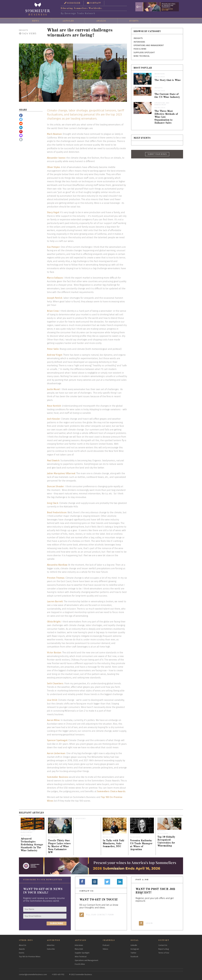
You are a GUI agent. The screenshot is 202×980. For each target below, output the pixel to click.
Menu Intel (79, 949)
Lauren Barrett (55, 601)
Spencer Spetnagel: (57, 740)
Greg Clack (53, 503)
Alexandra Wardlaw (57, 565)
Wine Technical (142, 56)
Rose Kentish (54, 406)
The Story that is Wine (168, 80)
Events (134, 21)
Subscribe (51, 949)
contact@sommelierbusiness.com (33, 974)
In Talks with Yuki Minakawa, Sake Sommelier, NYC (113, 844)
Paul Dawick (53, 461)
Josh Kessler (54, 419)
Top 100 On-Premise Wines (30, 957)
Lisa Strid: (52, 700)
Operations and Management (149, 45)
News (35, 21)
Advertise (51, 945)
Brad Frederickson (57, 512)
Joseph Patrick (55, 298)
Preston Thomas (56, 578)
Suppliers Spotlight (144, 53)
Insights (24, 30)
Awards (101, 21)
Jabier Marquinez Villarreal (61, 473)
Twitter (133, 953)
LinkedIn (134, 945)
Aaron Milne (53, 720)
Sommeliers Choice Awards (111, 791)
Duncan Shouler (55, 486)
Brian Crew (53, 311)
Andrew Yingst (55, 355)
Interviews (139, 42)
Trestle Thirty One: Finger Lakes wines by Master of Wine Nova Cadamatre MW (59, 847)
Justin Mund (53, 389)
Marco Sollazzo (55, 278)
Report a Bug (164, 949)
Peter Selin (53, 349)
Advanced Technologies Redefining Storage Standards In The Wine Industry (32, 845)
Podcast (106, 945)
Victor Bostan (54, 653)
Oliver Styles (54, 167)
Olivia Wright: (54, 622)
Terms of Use (164, 953)
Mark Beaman (54, 134)
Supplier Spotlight (82, 953)
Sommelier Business (58, 777)
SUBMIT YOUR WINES (157, 154)
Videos (105, 949)
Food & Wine (140, 49)
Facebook (134, 957)
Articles (68, 21)
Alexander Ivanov (56, 158)
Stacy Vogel (53, 212)
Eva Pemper (53, 247)
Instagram (135, 949)
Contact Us (163, 945)
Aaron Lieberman (56, 753)
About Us (23, 945)
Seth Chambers (55, 683)
